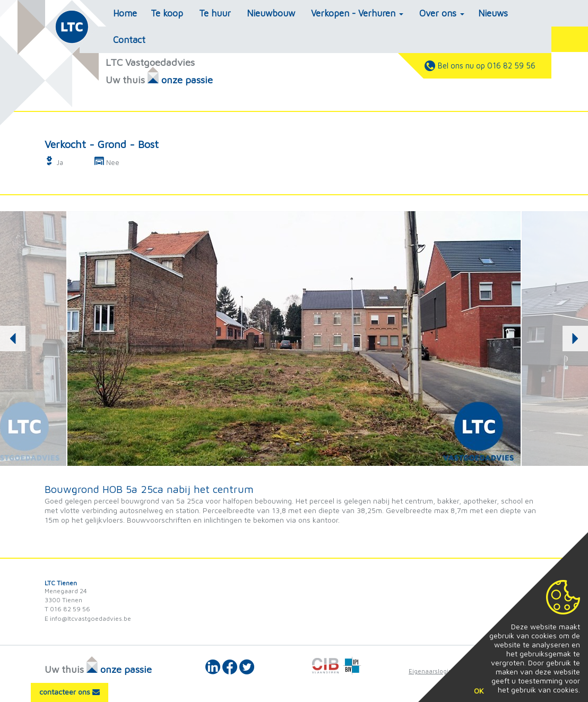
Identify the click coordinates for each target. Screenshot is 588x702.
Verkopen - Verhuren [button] (357, 13)
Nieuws (493, 13)
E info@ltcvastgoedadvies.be (88, 618)
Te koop (167, 13)
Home (125, 13)
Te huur (215, 13)
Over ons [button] (442, 13)
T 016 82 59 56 (67, 609)
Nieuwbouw (271, 13)
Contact (129, 40)
